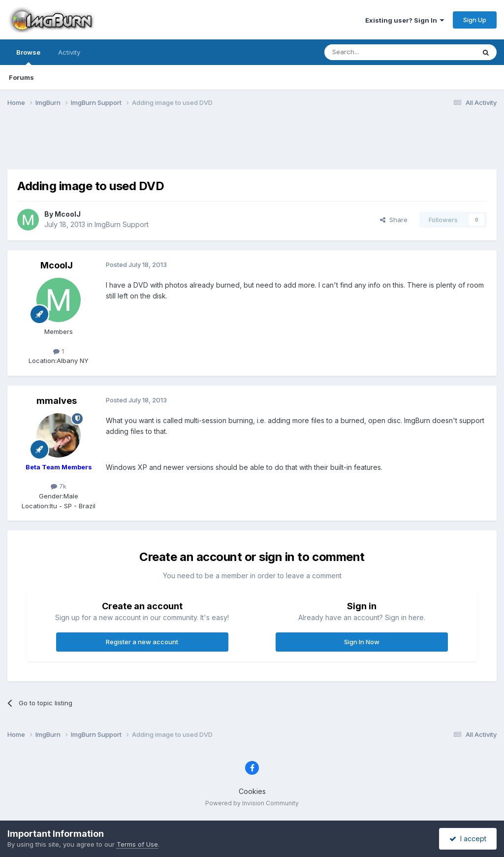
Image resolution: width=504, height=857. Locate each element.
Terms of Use (137, 844)
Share (394, 220)
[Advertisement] (252, 144)
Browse (28, 57)
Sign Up (475, 20)
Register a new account (142, 642)
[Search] (375, 52)
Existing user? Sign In (405, 20)
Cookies (252, 791)
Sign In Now (362, 642)
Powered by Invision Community (252, 803)
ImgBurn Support (122, 224)
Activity (69, 52)
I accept (468, 839)
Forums (21, 77)
